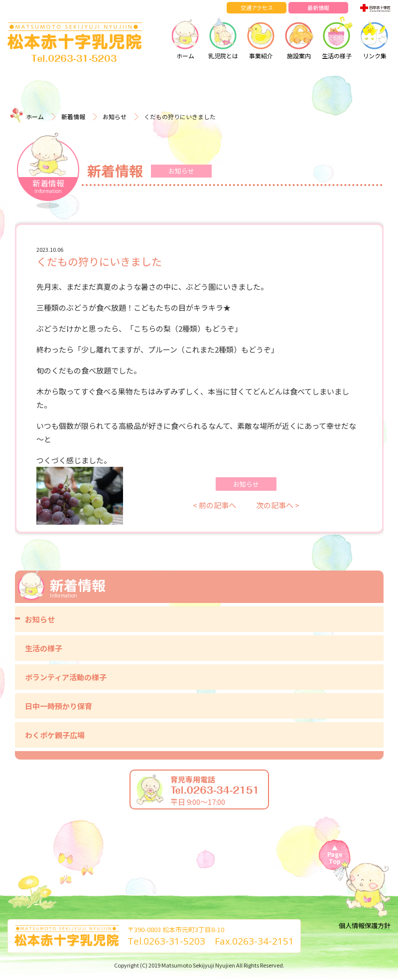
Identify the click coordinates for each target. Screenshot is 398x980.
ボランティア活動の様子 (66, 677)
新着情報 (73, 116)
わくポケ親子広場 (55, 735)
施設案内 (299, 37)
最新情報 (318, 7)
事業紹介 (261, 37)
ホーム (185, 37)
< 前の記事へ (214, 505)
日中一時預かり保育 (59, 706)
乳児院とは (223, 37)
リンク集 (375, 37)
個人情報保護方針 (365, 925)
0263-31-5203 (174, 941)
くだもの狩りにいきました (99, 261)
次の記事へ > (278, 505)
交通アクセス (257, 7)
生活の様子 (337, 37)
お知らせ (115, 116)
